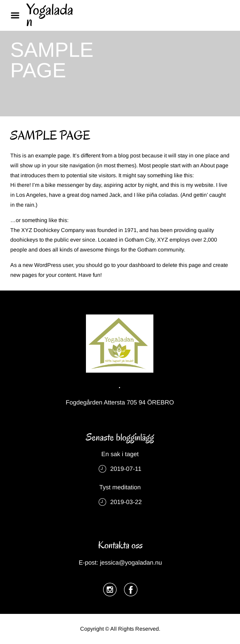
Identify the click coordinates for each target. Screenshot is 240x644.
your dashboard (136, 265)
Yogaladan (50, 15)
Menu (17, 15)
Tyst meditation (120, 487)
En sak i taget (120, 454)
